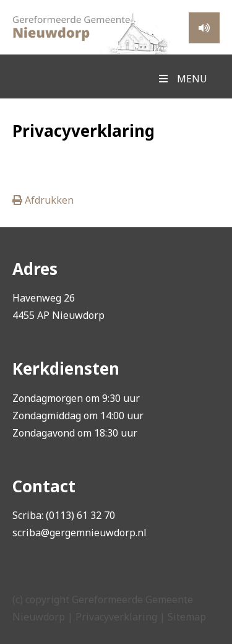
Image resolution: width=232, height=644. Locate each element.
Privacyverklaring (116, 617)
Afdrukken (43, 200)
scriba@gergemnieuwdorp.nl (79, 533)
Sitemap (187, 617)
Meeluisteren (204, 28)
